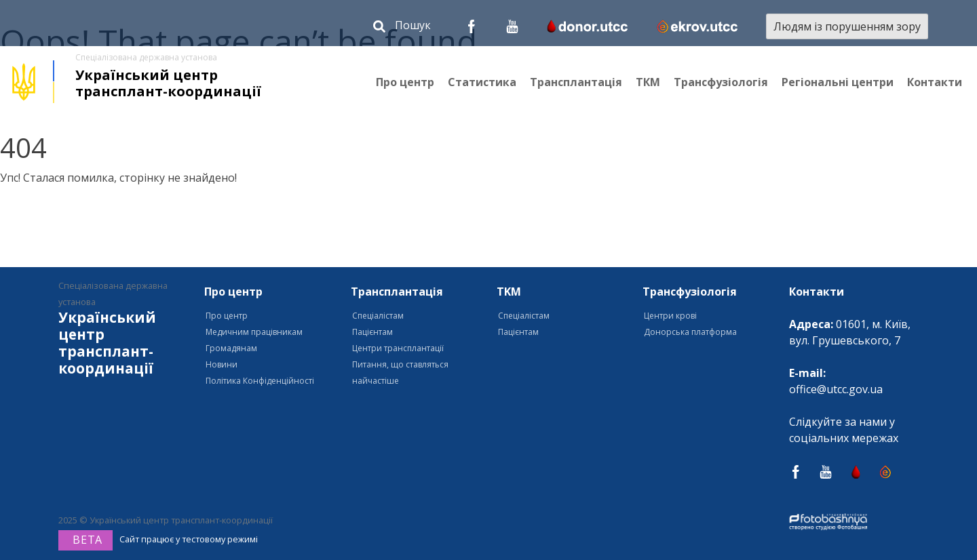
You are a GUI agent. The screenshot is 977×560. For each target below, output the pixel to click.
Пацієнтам (372, 332)
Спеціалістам (378, 316)
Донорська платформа (690, 332)
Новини (222, 364)
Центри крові (670, 316)
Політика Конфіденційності (260, 381)
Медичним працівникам (254, 332)
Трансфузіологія (721, 82)
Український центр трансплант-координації (168, 83)
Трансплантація (576, 82)
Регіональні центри (838, 82)
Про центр (405, 82)
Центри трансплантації (398, 348)
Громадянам (231, 348)
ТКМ (648, 82)
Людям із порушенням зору (847, 26)
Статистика (482, 82)
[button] (402, 28)
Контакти (935, 82)
